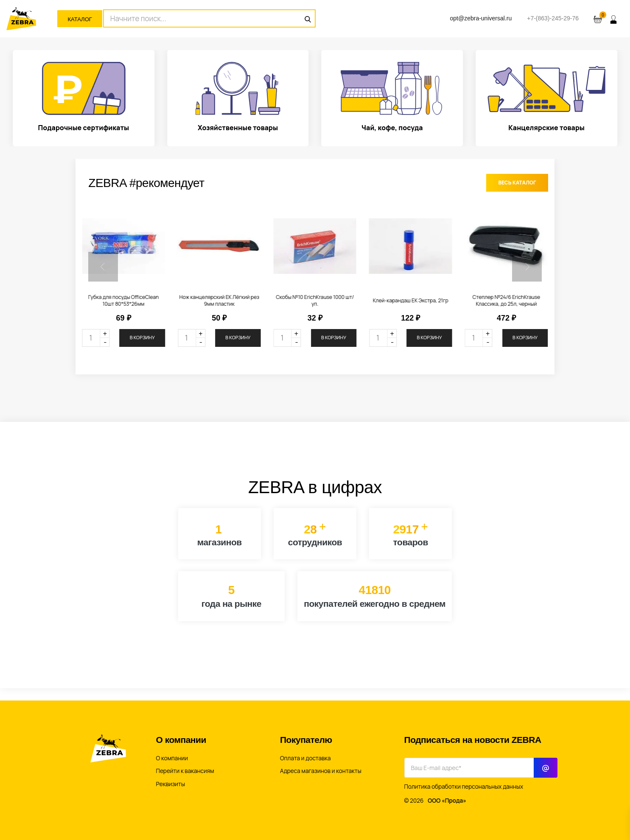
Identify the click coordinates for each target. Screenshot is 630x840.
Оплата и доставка (305, 758)
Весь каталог (517, 183)
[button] (103, 267)
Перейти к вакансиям (185, 771)
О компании (172, 758)
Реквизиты (171, 784)
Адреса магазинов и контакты (321, 771)
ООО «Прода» (447, 801)
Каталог (80, 19)
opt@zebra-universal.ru (481, 18)
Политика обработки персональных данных (464, 787)
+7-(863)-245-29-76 (553, 18)
